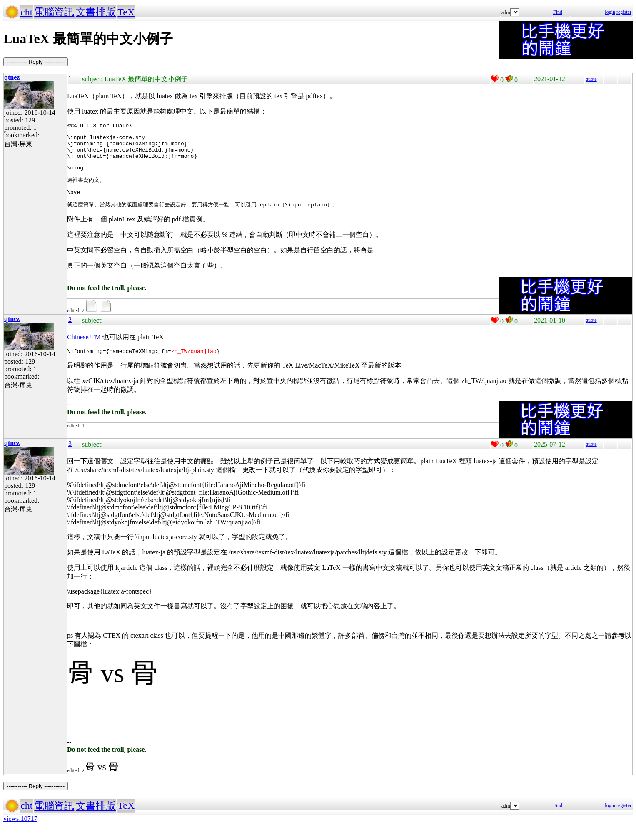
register (624, 12)
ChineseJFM (84, 347)
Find (558, 12)
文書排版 (96, 12)
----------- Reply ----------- (36, 62)
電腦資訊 (54, 12)
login (610, 12)
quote (591, 79)
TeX (126, 12)
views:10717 (20, 829)
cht (26, 12)
